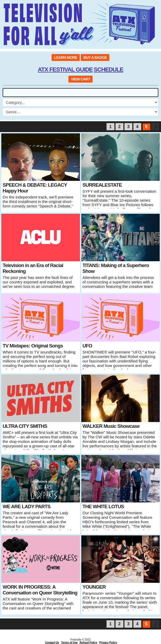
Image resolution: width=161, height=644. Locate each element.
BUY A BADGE (95, 57)
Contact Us (52, 643)
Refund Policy (89, 643)
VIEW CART (80, 79)
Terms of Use (69, 643)
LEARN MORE (66, 57)
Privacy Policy (108, 643)
